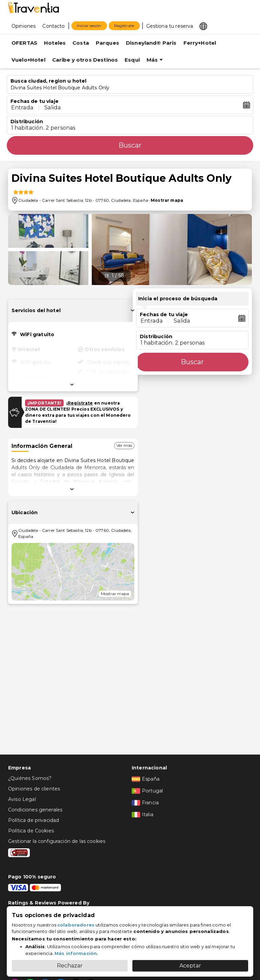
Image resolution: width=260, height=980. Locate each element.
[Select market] (204, 26)
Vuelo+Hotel (28, 60)
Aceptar (190, 966)
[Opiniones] (24, 26)
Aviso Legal (22, 799)
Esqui (132, 60)
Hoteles (55, 43)
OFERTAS (24, 43)
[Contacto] (53, 26)
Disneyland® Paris (151, 43)
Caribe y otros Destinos (85, 60)
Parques (107, 43)
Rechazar (70, 966)
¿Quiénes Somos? (30, 778)
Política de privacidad (34, 820)
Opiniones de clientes (34, 789)
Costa (81, 43)
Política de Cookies (31, 831)
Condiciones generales (35, 810)
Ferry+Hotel (200, 43)
